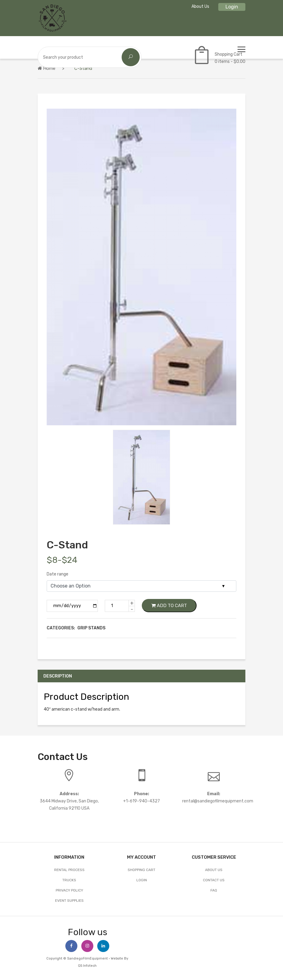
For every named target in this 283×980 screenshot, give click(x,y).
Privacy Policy (69, 890)
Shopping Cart (141, 870)
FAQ (214, 890)
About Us (200, 6)
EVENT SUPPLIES (69, 901)
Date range (58, 574)
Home (47, 68)
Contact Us (214, 880)
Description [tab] (58, 676)
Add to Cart (169, 606)
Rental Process (69, 870)
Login (232, 7)
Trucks (69, 880)
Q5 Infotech (87, 966)
